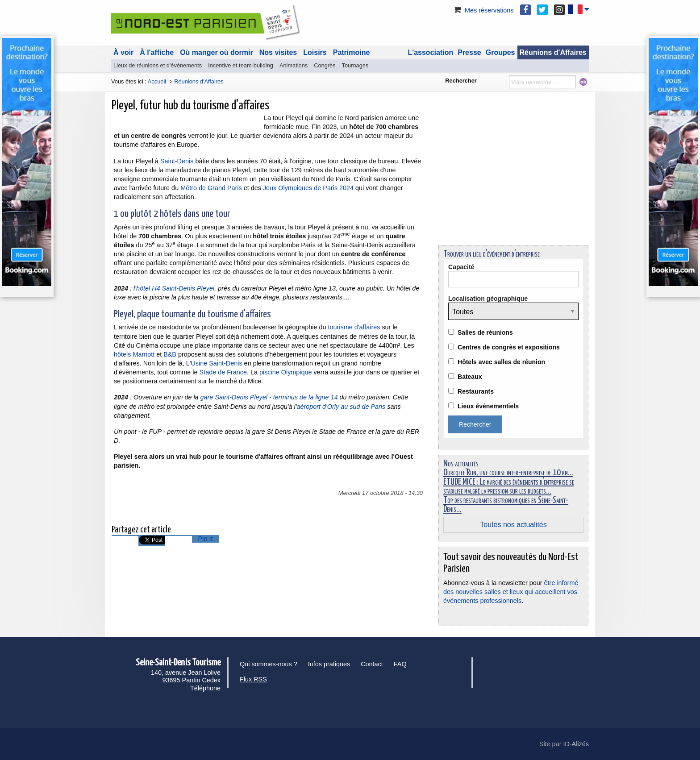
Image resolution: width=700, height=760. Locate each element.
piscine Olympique (286, 372)
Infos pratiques (329, 664)
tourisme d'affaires (354, 327)
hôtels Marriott (134, 354)
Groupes (500, 52)
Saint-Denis (177, 161)
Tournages (355, 65)
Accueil (157, 81)
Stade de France (223, 372)
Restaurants (476, 391)
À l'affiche (157, 52)
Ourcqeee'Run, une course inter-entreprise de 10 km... (508, 473)
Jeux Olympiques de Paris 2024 (308, 188)
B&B (170, 354)
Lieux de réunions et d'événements (158, 65)
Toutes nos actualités (513, 525)
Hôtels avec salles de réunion (501, 362)
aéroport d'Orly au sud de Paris (341, 407)
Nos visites (278, 52)
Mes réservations (483, 10)
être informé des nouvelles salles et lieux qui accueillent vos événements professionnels (511, 592)
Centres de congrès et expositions (509, 347)
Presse (469, 52)
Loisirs (315, 52)
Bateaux (470, 377)
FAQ (400, 664)
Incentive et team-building (241, 65)
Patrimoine (352, 52)
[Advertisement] (513, 176)
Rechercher (461, 81)
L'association (431, 52)
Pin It (206, 539)
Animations (294, 65)
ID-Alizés (576, 744)
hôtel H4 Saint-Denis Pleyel (175, 288)
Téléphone (205, 688)
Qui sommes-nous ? (269, 664)
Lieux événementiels (488, 406)
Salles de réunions (485, 332)
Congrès (325, 65)
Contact (372, 664)
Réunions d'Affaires (553, 52)
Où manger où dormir (217, 52)
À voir (123, 52)
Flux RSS (253, 679)
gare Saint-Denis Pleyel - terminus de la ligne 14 (269, 397)
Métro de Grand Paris (211, 188)
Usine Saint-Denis (216, 363)
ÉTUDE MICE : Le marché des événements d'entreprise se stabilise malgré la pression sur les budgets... (509, 487)
